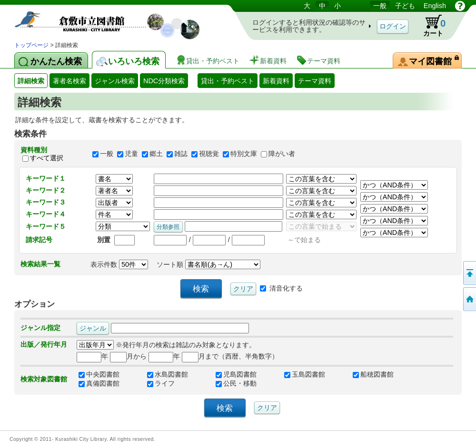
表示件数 (119, 264)
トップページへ (469, 299)
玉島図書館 (305, 374)
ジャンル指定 (40, 328)
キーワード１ (46, 178)
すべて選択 (47, 158)
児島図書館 (236, 374)
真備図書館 (99, 383)
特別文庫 (244, 154)
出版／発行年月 (44, 344)
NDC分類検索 (164, 81)
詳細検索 (31, 81)
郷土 (156, 154)
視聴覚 (209, 154)
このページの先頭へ (469, 273)
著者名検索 (69, 81)
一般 (107, 154)
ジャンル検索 (115, 81)
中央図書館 (99, 374)
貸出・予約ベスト (228, 81)
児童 (131, 154)
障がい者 (282, 154)
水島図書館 (168, 374)
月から (128, 356)
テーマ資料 (315, 81)
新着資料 (276, 81)
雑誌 (181, 154)
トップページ (31, 45)
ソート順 (208, 264)
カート (430, 26)
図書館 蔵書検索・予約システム (114, 20)
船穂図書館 (373, 374)
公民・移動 (236, 383)
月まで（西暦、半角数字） (230, 356)
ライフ (161, 383)
